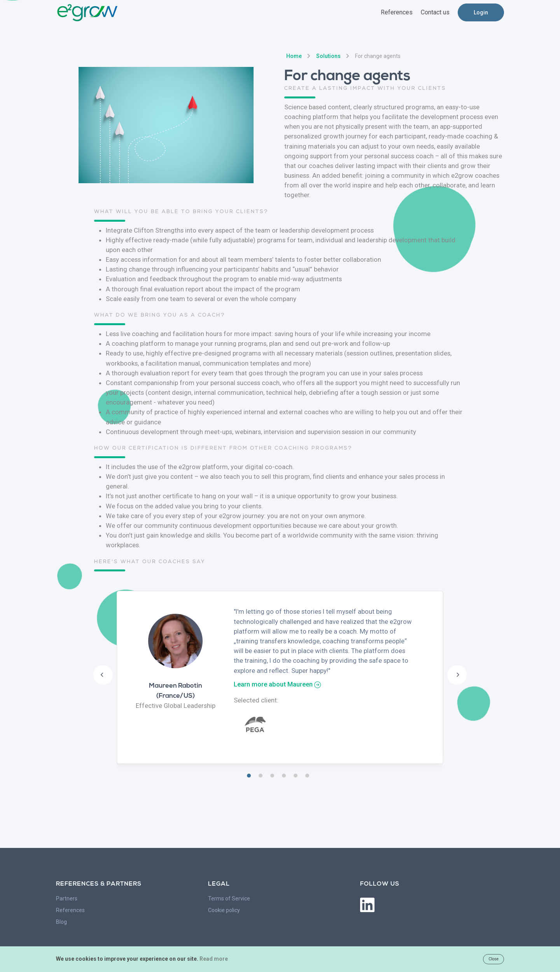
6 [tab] (307, 776)
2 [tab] (261, 776)
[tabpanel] (280, 677)
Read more (214, 959)
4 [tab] (284, 776)
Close (493, 959)
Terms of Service (229, 898)
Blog (61, 922)
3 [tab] (272, 776)
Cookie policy (224, 910)
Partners (67, 898)
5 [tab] (296, 776)
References (70, 910)
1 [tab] (249, 776)
